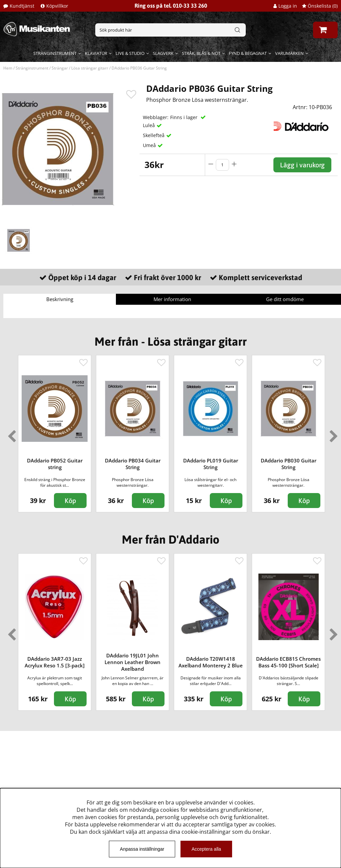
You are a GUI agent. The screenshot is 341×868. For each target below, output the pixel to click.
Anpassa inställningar (142, 849)
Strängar (60, 68)
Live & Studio (130, 53)
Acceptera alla (206, 849)
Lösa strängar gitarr (90, 68)
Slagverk (163, 53)
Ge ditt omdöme (285, 299)
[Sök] (170, 30)
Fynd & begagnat (248, 53)
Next (332, 434)
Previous (10, 434)
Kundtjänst (22, 6)
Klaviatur (96, 53)
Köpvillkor (57, 6)
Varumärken (289, 53)
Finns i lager (184, 117)
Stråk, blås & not (201, 53)
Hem (8, 68)
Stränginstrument (55, 53)
